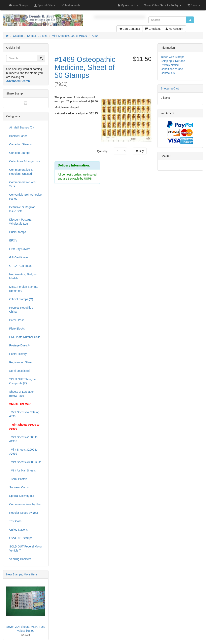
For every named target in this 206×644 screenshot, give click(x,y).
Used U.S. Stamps (21, 538)
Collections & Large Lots (25, 161)
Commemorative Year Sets (23, 184)
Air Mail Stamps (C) (21, 127)
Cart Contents (129, 29)
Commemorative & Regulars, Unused (21, 172)
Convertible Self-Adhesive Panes (25, 197)
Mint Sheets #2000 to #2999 (23, 452)
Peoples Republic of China (22, 310)
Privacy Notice (170, 65)
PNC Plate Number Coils (25, 337)
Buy (140, 151)
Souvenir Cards (19, 487)
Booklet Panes (18, 136)
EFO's (13, 240)
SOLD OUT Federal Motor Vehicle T (26, 548)
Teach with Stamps (173, 57)
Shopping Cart (170, 88)
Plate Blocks (17, 329)
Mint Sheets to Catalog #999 (24, 414)
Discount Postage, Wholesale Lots (21, 222)
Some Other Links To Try (163, 5)
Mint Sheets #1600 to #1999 (23, 439)
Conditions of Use (172, 69)
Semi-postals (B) (20, 371)
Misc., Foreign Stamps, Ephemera (24, 289)
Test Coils (15, 521)
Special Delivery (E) (22, 496)
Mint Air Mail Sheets (23, 470)
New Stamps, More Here (22, 574)
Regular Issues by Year (24, 513)
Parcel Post (16, 320)
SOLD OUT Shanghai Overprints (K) (23, 381)
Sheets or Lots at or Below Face (22, 394)
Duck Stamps (18, 232)
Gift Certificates (19, 257)
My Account (174, 29)
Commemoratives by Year (25, 504)
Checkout (153, 29)
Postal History (18, 354)
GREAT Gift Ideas (20, 266)
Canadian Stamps (20, 144)
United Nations (19, 530)
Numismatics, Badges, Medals (23, 276)
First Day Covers (20, 249)
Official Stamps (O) (21, 299)
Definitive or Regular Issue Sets (22, 209)
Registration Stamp (21, 362)
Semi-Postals (18, 479)
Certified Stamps (20, 153)
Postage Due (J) (19, 345)
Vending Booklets (20, 559)
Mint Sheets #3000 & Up (25, 462)
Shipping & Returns (173, 61)
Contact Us (168, 73)
